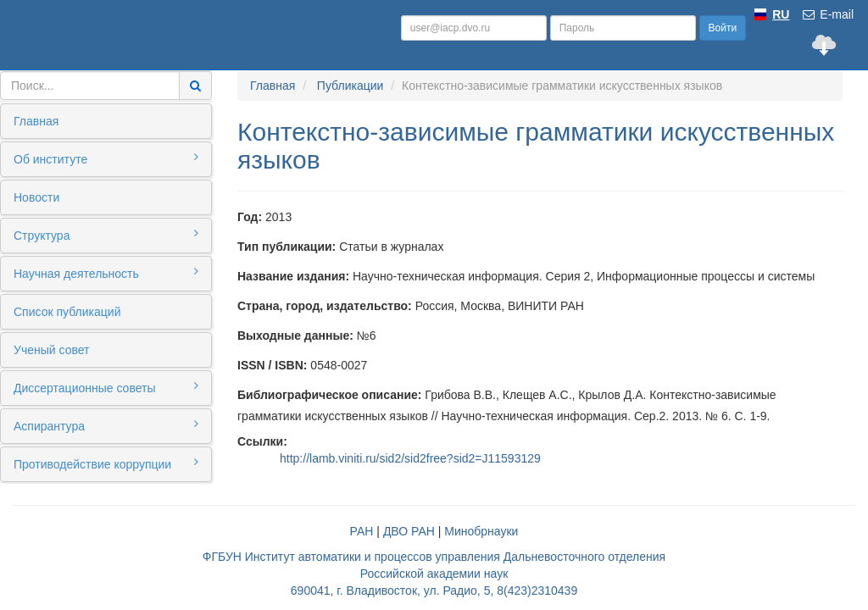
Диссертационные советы (106, 387)
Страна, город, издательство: (325, 306)
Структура (106, 235)
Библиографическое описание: (329, 395)
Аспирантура (106, 425)
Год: (250, 217)
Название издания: (293, 276)
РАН (362, 531)
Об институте (106, 158)
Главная (36, 121)
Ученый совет (51, 350)
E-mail (827, 14)
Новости (36, 197)
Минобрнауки (481, 531)
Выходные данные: (295, 335)
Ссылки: (262, 441)
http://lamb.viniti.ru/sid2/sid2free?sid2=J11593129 (410, 458)
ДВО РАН (409, 531)
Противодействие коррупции (106, 463)
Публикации (350, 86)
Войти (723, 28)
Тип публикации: (287, 247)
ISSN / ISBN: (272, 365)
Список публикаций (67, 312)
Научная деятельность (106, 273)
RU (781, 14)
